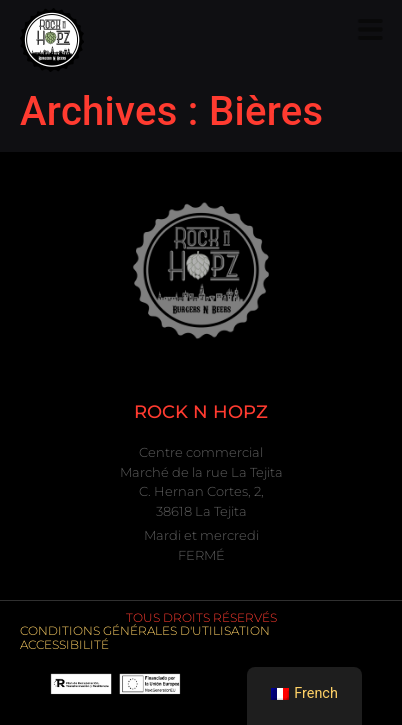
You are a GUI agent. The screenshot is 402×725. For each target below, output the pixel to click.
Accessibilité (64, 644)
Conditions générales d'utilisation (145, 630)
